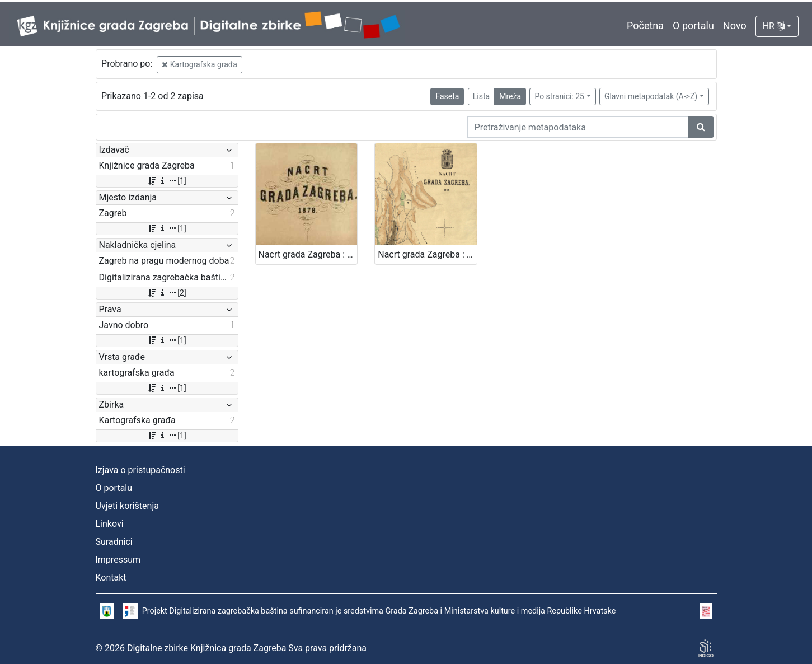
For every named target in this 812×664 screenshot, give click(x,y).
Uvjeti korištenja (127, 506)
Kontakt (111, 578)
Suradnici (114, 542)
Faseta (447, 96)
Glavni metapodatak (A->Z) (651, 96)
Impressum (118, 560)
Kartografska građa (200, 64)
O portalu (693, 25)
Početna (645, 25)
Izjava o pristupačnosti (140, 470)
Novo (735, 25)
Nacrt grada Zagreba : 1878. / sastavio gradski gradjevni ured (308, 254)
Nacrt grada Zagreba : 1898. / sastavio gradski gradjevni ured (427, 254)
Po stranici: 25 (559, 96)
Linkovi (110, 524)
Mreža (510, 96)
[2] (166, 293)
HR (774, 26)
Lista (481, 96)
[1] (166, 181)
